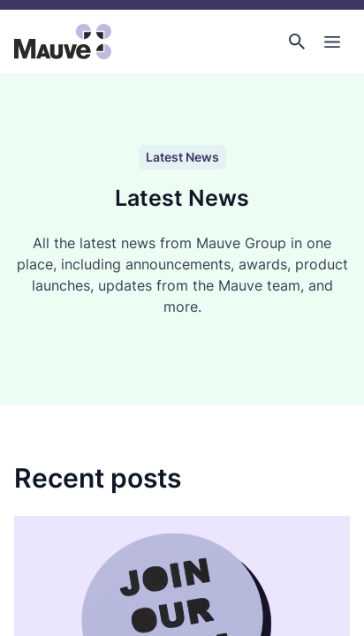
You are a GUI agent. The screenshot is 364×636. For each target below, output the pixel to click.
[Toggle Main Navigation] (332, 42)
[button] (297, 42)
